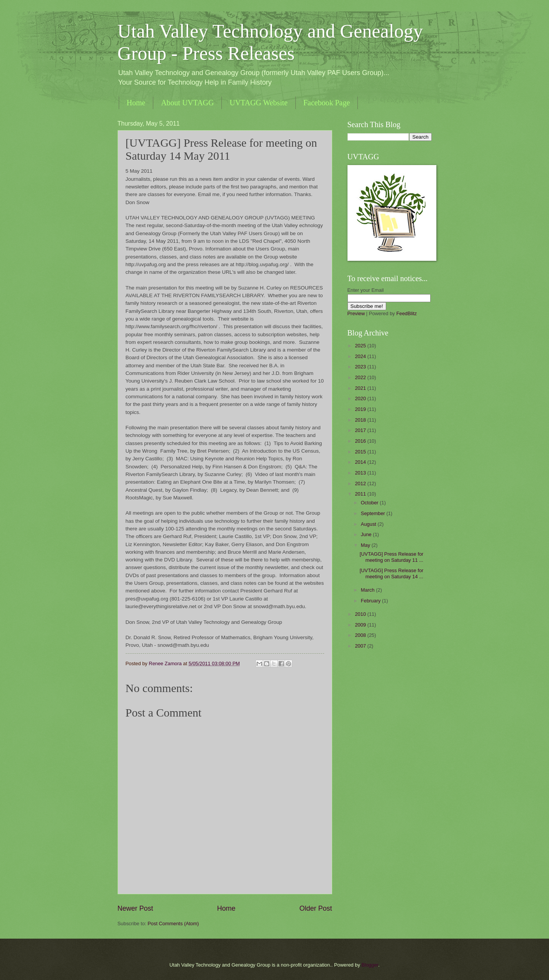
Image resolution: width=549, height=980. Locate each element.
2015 (361, 452)
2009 (361, 625)
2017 (361, 430)
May (366, 545)
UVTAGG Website (258, 103)
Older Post (315, 908)
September (374, 513)
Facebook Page (327, 103)
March (368, 590)
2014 (361, 462)
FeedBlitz (406, 313)
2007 (361, 646)
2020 (361, 398)
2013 (361, 473)
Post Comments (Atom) (173, 924)
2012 (361, 483)
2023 (361, 367)
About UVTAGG (187, 103)
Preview (356, 313)
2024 (361, 356)
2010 (361, 614)
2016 (361, 441)
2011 (361, 494)
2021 (361, 388)
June (367, 534)
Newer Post (135, 908)
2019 (361, 409)
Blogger (370, 965)
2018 (361, 420)
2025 (361, 346)
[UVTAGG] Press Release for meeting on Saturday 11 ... (392, 557)
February (371, 601)
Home (136, 103)
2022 (361, 377)
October (370, 503)
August (369, 524)
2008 (361, 635)
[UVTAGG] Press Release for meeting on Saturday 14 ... (392, 573)
